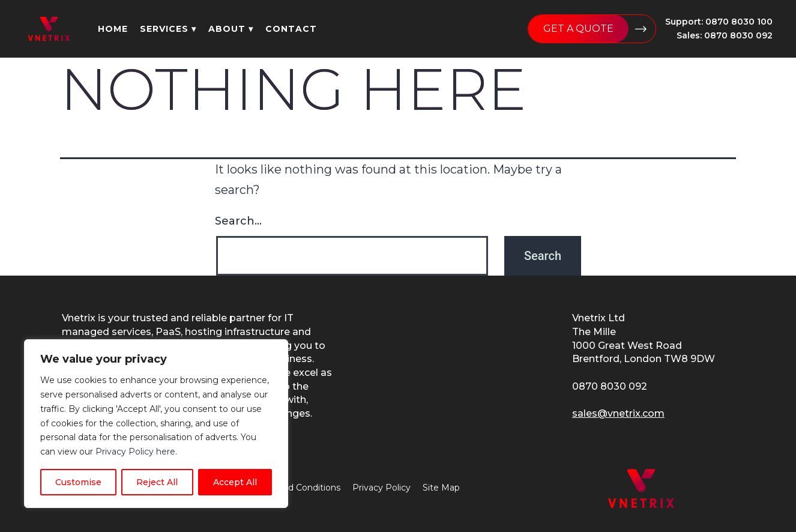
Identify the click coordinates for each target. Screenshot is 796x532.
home (113, 29)
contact (291, 29)
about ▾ (231, 29)
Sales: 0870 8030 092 (725, 35)
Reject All (157, 482)
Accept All (235, 482)
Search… (238, 221)
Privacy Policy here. (136, 452)
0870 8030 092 (610, 386)
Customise (78, 482)
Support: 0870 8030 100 (719, 22)
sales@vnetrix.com (618, 413)
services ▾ (168, 29)
